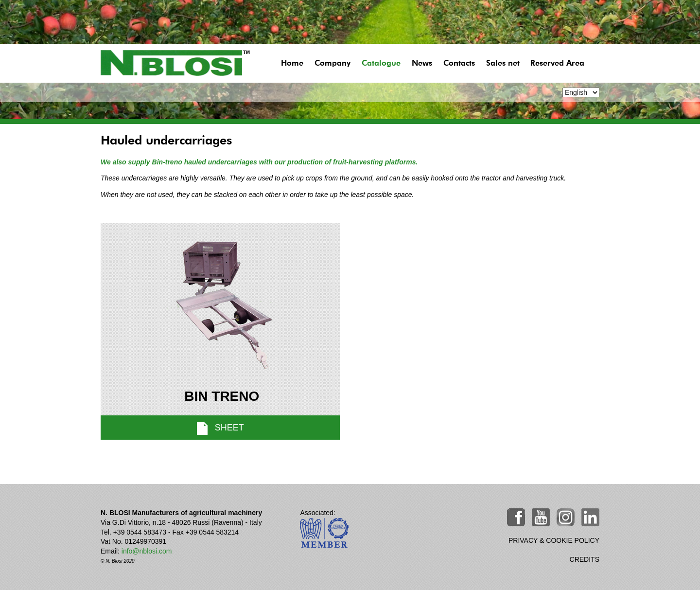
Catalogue (381, 63)
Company (332, 63)
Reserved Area (557, 63)
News (422, 63)
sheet (220, 429)
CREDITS (585, 559)
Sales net (503, 63)
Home (292, 63)
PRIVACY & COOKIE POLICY (554, 540)
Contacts (459, 63)
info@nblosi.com (147, 551)
